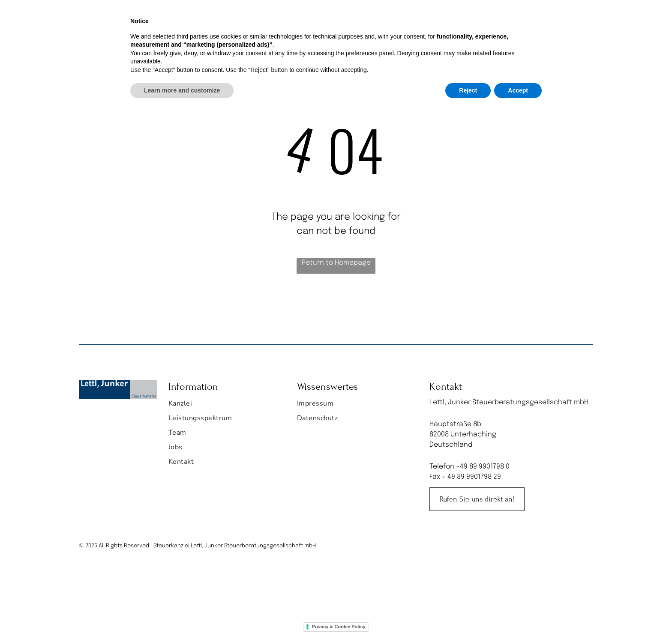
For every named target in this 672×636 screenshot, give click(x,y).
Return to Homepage (336, 263)
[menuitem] (257, 20)
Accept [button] (518, 612)
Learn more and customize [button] (182, 612)
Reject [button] (468, 612)
